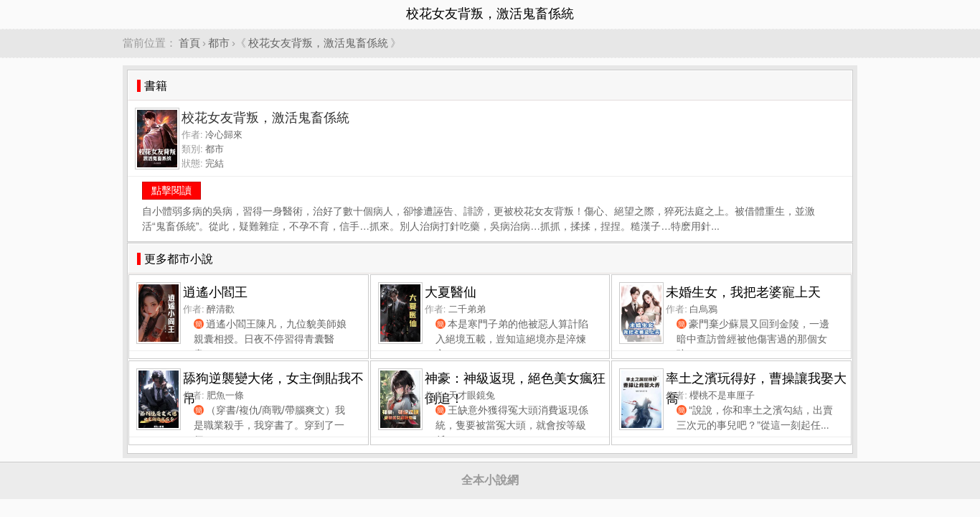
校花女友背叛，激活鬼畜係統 (318, 43)
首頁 (189, 43)
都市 (219, 43)
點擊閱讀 (171, 190)
